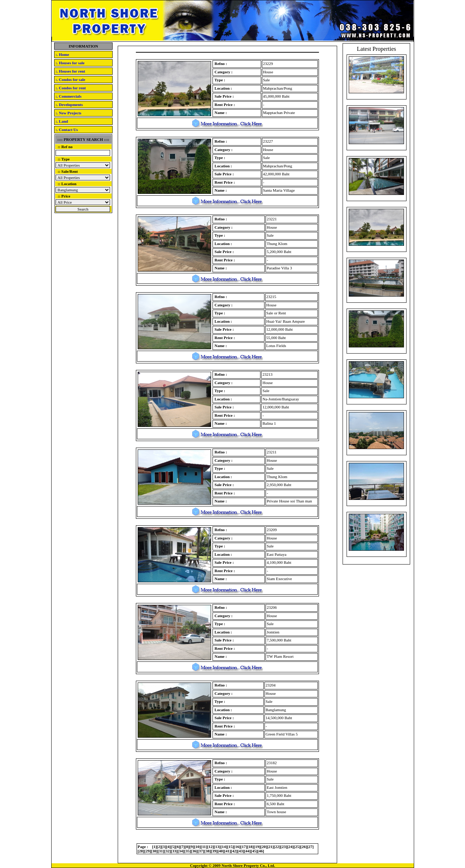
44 (248, 851)
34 (181, 851)
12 (211, 847)
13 (217, 847)
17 (244, 847)
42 (234, 851)
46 (261, 851)
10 (197, 847)
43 (241, 851)
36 (194, 851)
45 (254, 851)
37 (201, 851)
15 (231, 847)
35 (188, 851)
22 (277, 847)
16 (237, 847)
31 (161, 851)
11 (204, 847)
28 (141, 851)
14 (224, 847)
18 (250, 847)
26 (304, 847)
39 (214, 851)
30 (154, 851)
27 (310, 847)
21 (270, 847)
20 (264, 847)
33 (174, 851)
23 (284, 847)
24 (290, 847)
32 (168, 851)
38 (208, 851)
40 (221, 851)
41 (228, 851)
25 (297, 847)
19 (257, 847)
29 (148, 851)
